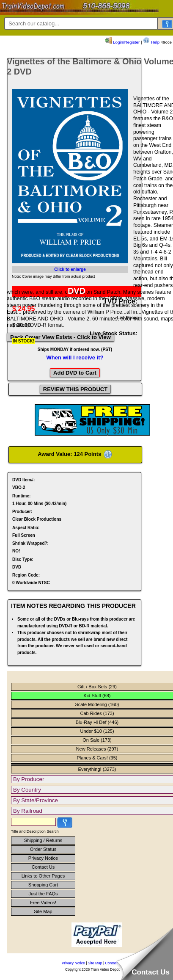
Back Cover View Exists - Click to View (60, 337)
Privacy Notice (43, 858)
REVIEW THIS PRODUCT (75, 389)
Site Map (43, 911)
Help (151, 42)
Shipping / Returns (43, 840)
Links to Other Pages (43, 876)
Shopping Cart (43, 885)
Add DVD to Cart (75, 373)
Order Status (43, 849)
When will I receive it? (75, 357)
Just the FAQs (43, 894)
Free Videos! (43, 903)
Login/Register (122, 42)
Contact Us (43, 867)
